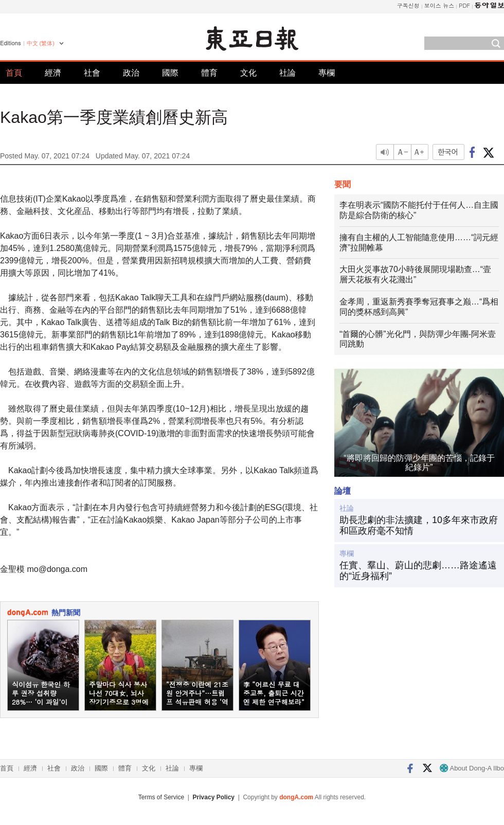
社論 (287, 73)
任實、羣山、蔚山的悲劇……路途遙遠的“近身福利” (418, 571)
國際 (170, 73)
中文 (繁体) (41, 43)
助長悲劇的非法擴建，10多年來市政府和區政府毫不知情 (419, 526)
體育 (209, 73)
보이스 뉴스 (439, 5)
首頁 (14, 73)
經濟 (53, 73)
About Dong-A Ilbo (472, 768)
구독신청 (408, 5)
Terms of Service (161, 797)
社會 (92, 73)
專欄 (327, 73)
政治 (131, 73)
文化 (248, 73)
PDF (464, 5)
